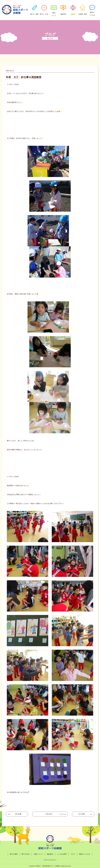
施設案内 (50, 854)
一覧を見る (49, 814)
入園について (38, 854)
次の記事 (82, 814)
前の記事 (18, 814)
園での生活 (26, 854)
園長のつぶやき (85, 854)
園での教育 (14, 854)
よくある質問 (62, 854)
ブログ (73, 854)
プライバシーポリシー (50, 860)
